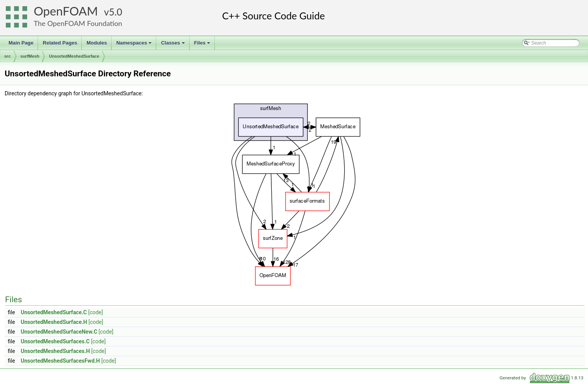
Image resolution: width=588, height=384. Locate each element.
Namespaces (135, 45)
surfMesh (30, 56)
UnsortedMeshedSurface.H (54, 322)
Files (203, 45)
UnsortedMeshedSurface (74, 56)
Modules (97, 43)
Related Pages (60, 43)
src (8, 56)
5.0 (116, 12)
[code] (95, 312)
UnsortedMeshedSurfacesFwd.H (60, 361)
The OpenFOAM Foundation (78, 23)
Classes (173, 45)
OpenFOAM (66, 11)
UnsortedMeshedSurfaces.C (55, 341)
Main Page (21, 43)
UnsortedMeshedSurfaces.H (55, 351)
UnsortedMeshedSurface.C (54, 312)
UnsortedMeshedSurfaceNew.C (59, 332)
